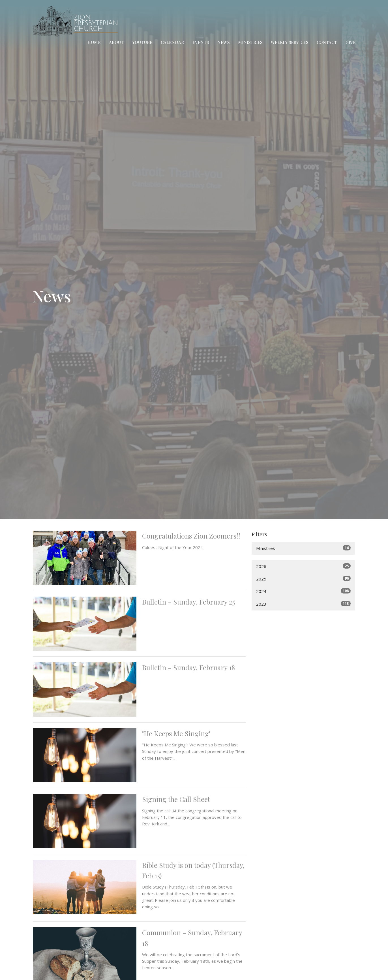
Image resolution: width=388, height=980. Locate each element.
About (116, 42)
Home (94, 42)
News (223, 42)
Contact (327, 42)
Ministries (250, 42)
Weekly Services (290, 42)
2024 (304, 591)
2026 (304, 566)
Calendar (172, 42)
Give (351, 42)
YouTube (142, 42)
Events (201, 42)
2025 (304, 579)
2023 (304, 604)
